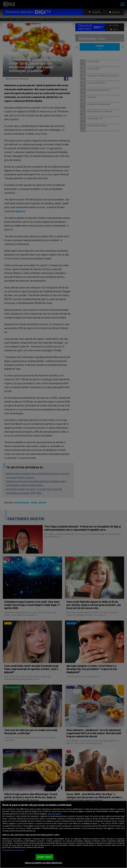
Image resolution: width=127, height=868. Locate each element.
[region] (63, 834)
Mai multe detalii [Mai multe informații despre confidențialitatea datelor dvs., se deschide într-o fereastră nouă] (54, 814)
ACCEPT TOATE (44, 857)
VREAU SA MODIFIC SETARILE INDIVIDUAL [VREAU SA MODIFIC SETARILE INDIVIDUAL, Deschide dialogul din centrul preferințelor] (43, 863)
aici (99, 823)
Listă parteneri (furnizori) (13, 850)
